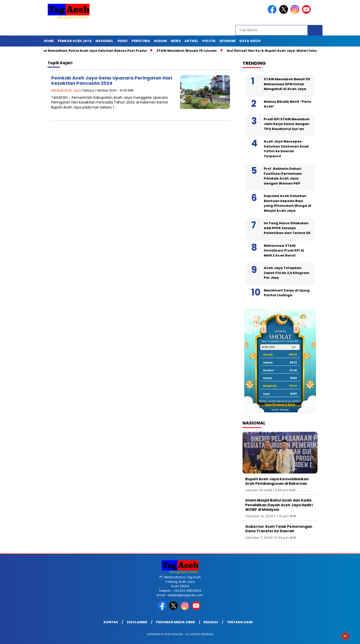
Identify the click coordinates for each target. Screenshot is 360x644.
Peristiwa (141, 41)
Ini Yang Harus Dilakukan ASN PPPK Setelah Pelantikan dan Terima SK (287, 228)
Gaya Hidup (250, 41)
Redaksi (211, 622)
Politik (209, 41)
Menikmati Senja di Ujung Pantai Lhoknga (287, 293)
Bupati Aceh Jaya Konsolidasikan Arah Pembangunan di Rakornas (277, 481)
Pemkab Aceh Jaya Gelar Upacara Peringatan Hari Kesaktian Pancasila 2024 (112, 81)
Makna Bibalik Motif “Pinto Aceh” (287, 104)
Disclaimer (137, 622)
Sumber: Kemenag (280, 410)
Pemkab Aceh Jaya (75, 41)
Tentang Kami (240, 622)
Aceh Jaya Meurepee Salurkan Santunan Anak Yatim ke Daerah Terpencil (286, 149)
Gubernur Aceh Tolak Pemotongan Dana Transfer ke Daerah (279, 529)
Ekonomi (227, 41)
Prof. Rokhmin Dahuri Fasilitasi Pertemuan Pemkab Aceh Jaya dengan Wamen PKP (283, 176)
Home (49, 41)
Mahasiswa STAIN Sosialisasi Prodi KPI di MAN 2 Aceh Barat (284, 250)
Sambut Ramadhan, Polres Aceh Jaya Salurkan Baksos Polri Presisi (91, 51)
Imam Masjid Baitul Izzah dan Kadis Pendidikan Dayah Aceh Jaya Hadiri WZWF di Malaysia (279, 505)
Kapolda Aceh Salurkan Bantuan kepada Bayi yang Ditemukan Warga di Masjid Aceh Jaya (287, 203)
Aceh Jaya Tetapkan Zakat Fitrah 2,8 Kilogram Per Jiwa (286, 273)
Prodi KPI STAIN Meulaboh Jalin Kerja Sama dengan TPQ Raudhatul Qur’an (287, 124)
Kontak (111, 622)
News (176, 41)
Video (122, 41)
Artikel (191, 41)
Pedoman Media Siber (175, 622)
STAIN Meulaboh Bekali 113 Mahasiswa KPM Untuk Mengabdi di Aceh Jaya (287, 84)
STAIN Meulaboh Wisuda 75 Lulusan (188, 51)
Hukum (160, 41)
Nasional (104, 41)
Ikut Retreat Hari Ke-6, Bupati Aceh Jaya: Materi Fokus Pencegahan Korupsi (292, 51)
